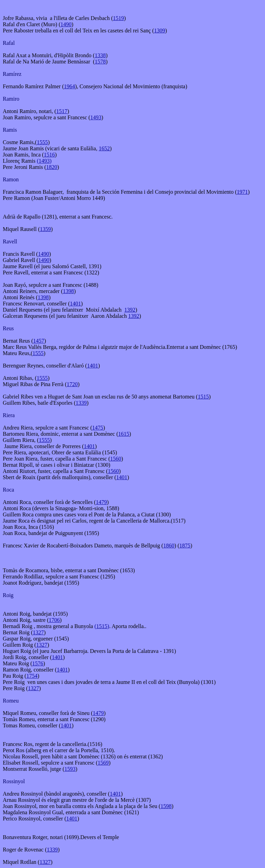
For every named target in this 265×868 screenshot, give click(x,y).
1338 (100, 55)
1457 (39, 341)
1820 (52, 167)
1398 (68, 291)
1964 (69, 86)
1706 (54, 620)
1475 (98, 428)
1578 (100, 62)
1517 (62, 111)
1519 (118, 18)
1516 (49, 155)
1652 (104, 148)
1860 (169, 546)
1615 (124, 434)
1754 (32, 676)
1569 (103, 763)
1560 (116, 459)
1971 (242, 192)
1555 (42, 142)
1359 (46, 229)
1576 (38, 663)
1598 (166, 806)
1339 (81, 403)
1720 (72, 384)
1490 (66, 24)
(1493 (43, 161)
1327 (38, 632)
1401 (76, 304)
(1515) (102, 626)
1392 (130, 310)
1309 (159, 31)
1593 (70, 769)
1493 (96, 117)
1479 (101, 502)
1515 (203, 397)
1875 (185, 546)
